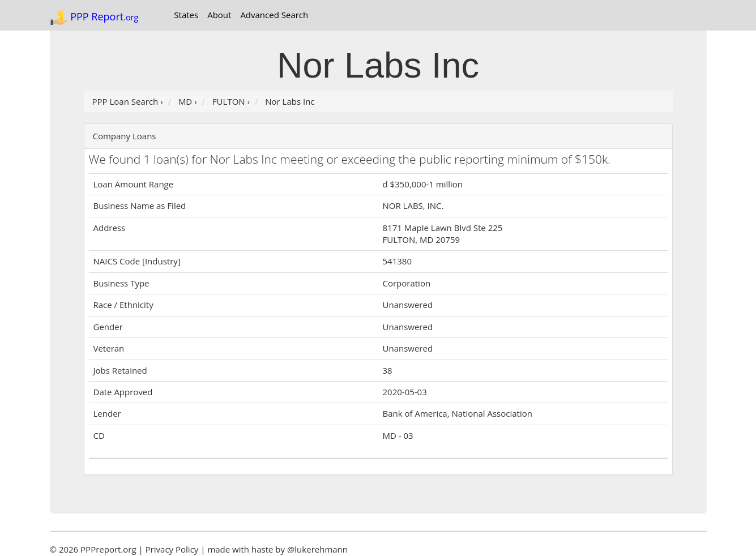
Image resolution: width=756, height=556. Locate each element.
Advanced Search (274, 15)
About (219, 15)
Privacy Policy (172, 549)
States (186, 15)
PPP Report (94, 18)
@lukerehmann (317, 549)
